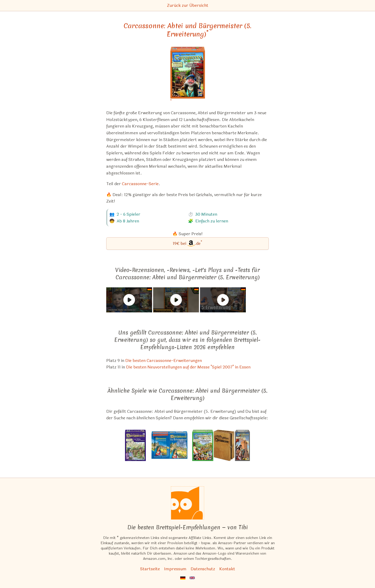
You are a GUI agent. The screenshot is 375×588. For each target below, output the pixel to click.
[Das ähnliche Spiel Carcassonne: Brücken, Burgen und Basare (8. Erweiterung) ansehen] (203, 445)
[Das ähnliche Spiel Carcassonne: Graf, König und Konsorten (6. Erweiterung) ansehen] (135, 445)
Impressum (175, 569)
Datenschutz (203, 569)
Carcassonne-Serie (140, 184)
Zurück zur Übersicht (188, 5)
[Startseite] (187, 503)
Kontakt (227, 569)
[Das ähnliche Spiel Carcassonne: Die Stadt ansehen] (224, 445)
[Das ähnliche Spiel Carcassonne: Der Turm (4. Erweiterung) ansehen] (242, 445)
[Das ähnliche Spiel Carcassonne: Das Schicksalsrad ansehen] (169, 445)
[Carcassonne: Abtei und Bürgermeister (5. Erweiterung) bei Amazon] (188, 76)
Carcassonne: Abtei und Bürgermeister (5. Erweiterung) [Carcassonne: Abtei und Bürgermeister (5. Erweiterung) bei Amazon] (187, 30)
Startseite (150, 569)
